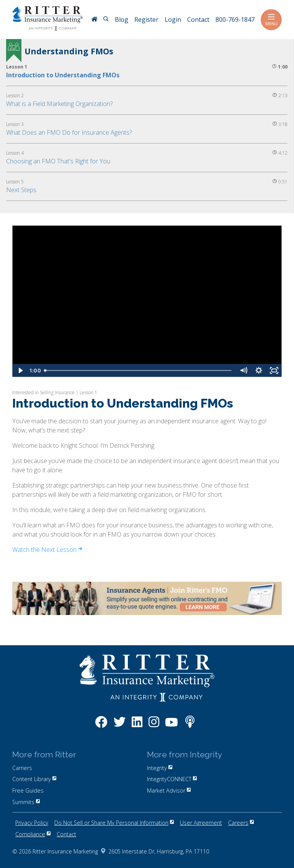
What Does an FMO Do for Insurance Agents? (69, 132)
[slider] (139, 370)
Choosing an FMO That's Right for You (58, 161)
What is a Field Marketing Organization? (59, 104)
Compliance (33, 834)
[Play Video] (20, 370)
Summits (26, 802)
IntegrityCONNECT (172, 779)
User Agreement (201, 823)
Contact (66, 834)
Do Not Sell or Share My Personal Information (114, 823)
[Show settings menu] (259, 370)
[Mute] (243, 370)
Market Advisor (169, 790)
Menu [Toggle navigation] (271, 20)
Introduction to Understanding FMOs (63, 75)
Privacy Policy (32, 823)
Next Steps (21, 190)
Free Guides (28, 790)
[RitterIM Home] (94, 20)
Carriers (22, 768)
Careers (241, 823)
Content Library (34, 779)
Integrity (160, 768)
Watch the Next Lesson (47, 550)
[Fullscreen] (274, 370)
